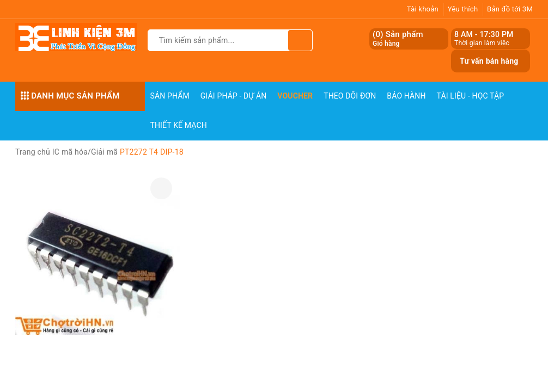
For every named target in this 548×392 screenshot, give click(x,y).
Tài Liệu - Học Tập (471, 96)
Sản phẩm (170, 96)
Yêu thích (463, 9)
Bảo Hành (406, 96)
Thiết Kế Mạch (179, 125)
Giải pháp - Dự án (234, 96)
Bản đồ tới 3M (510, 9)
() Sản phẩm (398, 39)
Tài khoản (423, 9)
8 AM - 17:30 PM (484, 34)
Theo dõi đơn (350, 96)
